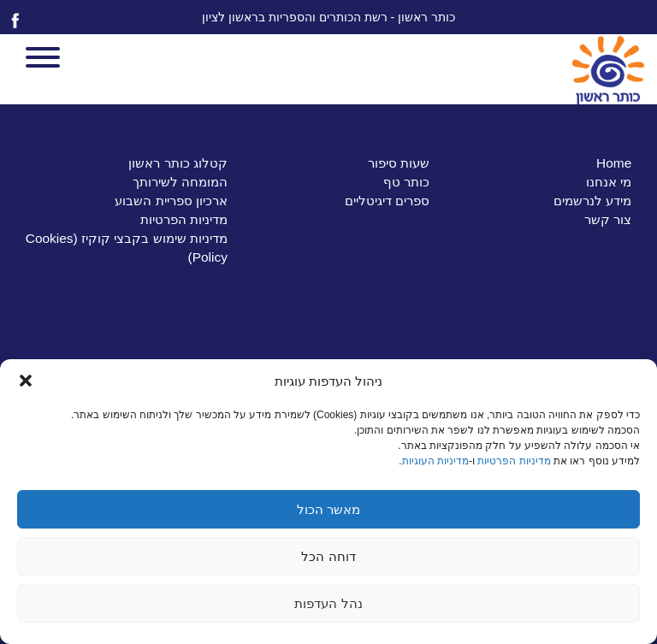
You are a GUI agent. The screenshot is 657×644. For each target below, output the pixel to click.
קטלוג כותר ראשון (178, 163)
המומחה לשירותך (180, 182)
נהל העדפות (328, 603)
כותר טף (406, 182)
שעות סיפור (399, 163)
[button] (26, 381)
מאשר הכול (328, 509)
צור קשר (608, 219)
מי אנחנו (609, 182)
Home (614, 163)
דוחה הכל (328, 556)
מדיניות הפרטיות (514, 461)
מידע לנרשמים (592, 201)
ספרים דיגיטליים (387, 201)
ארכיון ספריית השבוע (171, 201)
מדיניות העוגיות (435, 461)
